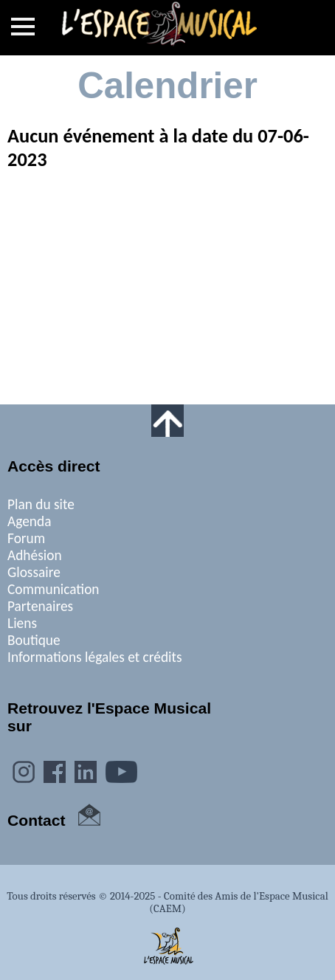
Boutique (34, 640)
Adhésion (35, 555)
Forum (26, 538)
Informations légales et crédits (95, 657)
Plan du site (41, 504)
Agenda (29, 521)
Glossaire (34, 572)
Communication (53, 589)
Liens (22, 623)
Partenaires (40, 606)
